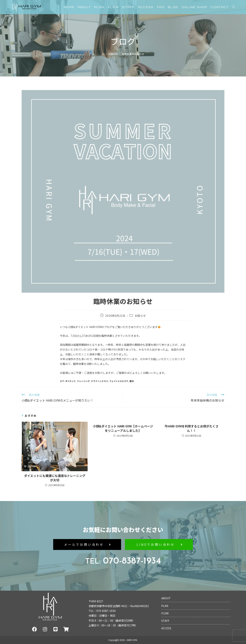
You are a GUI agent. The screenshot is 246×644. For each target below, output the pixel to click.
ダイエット (70, 381)
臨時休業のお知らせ (133, 54)
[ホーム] (103, 54)
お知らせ (140, 316)
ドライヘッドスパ (99, 381)
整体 (132, 381)
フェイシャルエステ (119, 381)
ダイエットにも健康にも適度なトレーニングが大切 (55, 478)
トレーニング (83, 381)
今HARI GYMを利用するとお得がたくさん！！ (191, 428)
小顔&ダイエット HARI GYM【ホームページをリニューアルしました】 (123, 428)
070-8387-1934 (123, 561)
